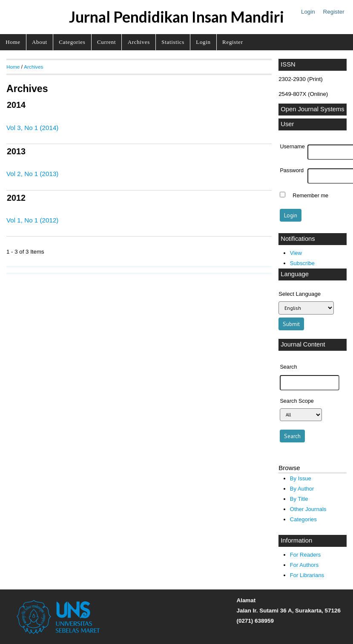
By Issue (301, 478)
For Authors (304, 565)
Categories (72, 42)
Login (308, 12)
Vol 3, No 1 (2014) (32, 128)
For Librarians (307, 575)
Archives (139, 42)
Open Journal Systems (313, 109)
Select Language (300, 294)
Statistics (173, 42)
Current (106, 42)
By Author (302, 489)
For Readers (305, 555)
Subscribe (302, 263)
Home (13, 42)
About (40, 42)
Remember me (310, 196)
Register (334, 12)
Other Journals (308, 509)
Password (292, 170)
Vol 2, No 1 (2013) (32, 174)
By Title (299, 499)
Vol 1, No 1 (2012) (32, 220)
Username (292, 147)
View (296, 253)
